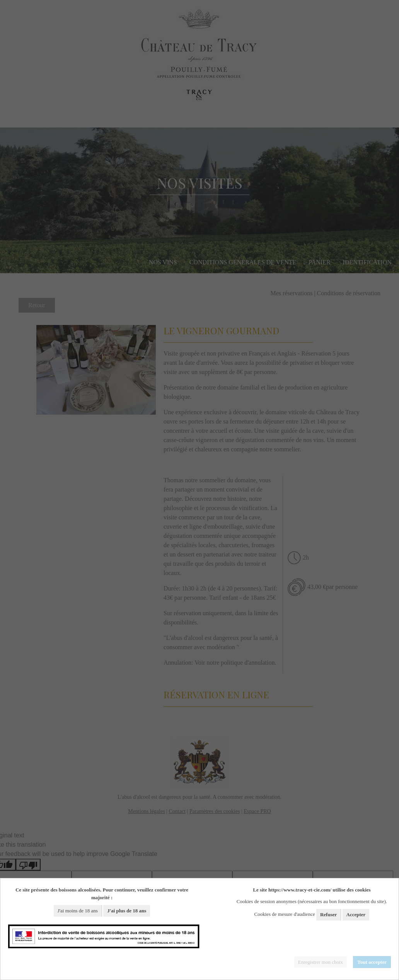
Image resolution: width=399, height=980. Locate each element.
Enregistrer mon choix (321, 962)
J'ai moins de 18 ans (78, 911)
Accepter (356, 914)
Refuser (328, 914)
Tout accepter (372, 962)
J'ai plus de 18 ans (127, 911)
